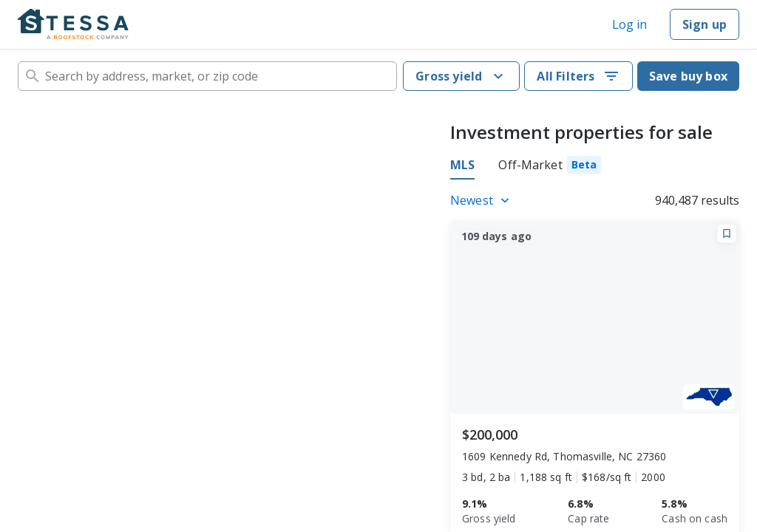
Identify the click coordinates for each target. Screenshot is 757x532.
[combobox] (207, 76)
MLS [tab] (462, 165)
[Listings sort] (482, 200)
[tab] (550, 167)
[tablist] (526, 167)
